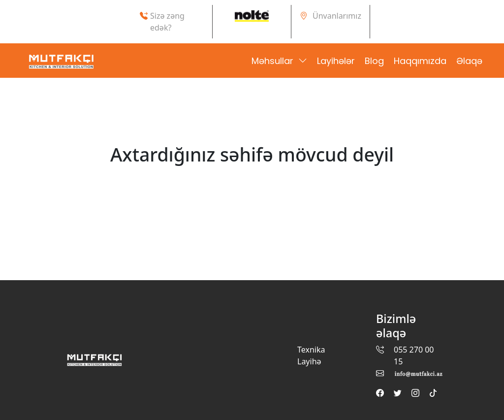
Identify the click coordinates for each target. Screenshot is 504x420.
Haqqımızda (420, 61)
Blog (374, 61)
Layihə (309, 361)
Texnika (311, 350)
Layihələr (336, 61)
